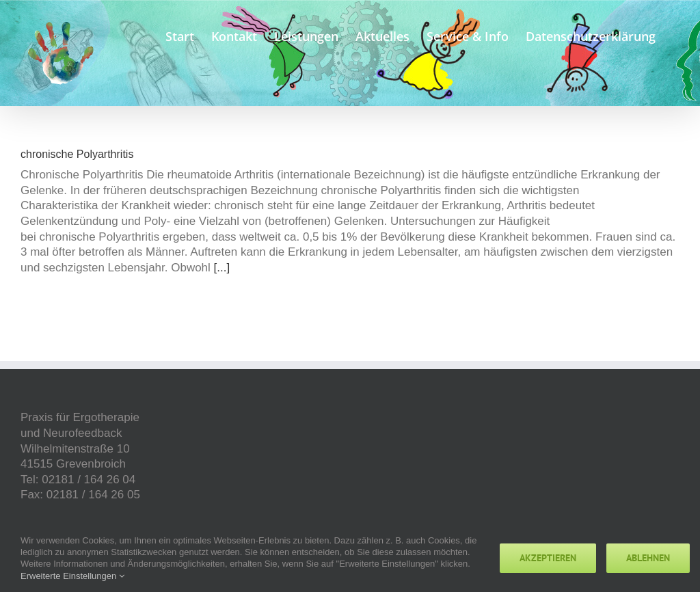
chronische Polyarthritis (77, 154)
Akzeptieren (548, 558)
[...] (222, 268)
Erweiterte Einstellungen (72, 576)
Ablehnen (648, 558)
